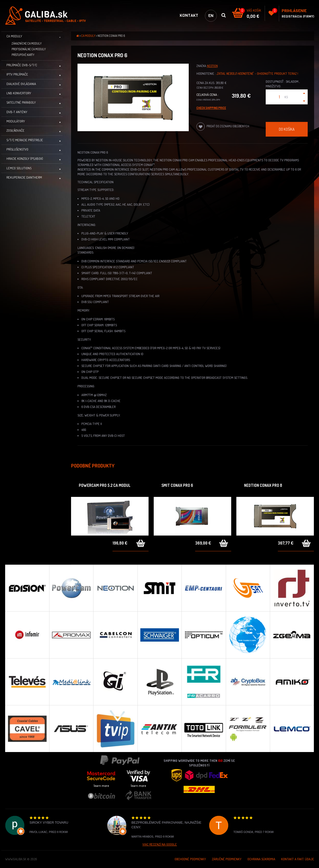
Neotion (212, 66)
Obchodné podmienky (190, 859)
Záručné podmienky (227, 859)
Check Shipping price (211, 108)
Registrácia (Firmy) (298, 16)
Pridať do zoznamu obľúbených (223, 127)
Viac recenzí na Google (160, 844)
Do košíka (287, 129)
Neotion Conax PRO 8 (263, 485)
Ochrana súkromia (261, 859)
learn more (101, 786)
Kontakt (189, 15)
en (211, 16)
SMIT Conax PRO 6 (177, 485)
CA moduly (89, 36)
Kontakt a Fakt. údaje (298, 859)
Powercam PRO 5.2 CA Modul (105, 485)
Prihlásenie (294, 11)
